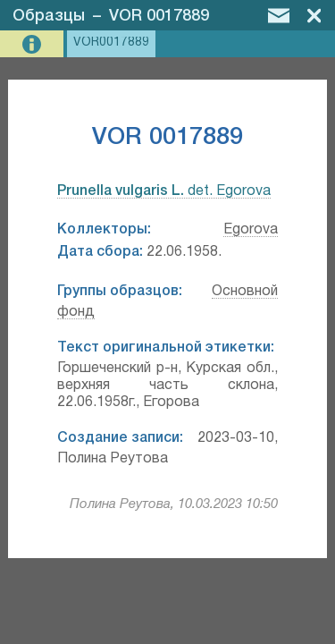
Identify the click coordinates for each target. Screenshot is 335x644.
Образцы (49, 16)
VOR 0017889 (159, 16)
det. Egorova (164, 191)
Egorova (251, 230)
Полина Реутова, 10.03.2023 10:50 (174, 504)
